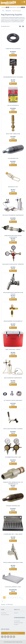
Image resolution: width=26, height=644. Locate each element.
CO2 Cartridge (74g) (13, 158)
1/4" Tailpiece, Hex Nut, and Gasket (13, 400)
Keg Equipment (8, 11)
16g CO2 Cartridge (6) (13, 105)
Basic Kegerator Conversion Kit (13, 378)
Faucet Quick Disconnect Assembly (13, 429)
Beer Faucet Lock (13, 187)
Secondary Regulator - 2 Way (13, 457)
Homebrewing (8, 3)
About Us (17, 610)
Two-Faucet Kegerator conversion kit (13, 215)
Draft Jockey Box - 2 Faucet (13, 349)
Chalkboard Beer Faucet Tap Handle (13, 77)
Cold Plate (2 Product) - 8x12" (13, 587)
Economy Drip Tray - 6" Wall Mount (13, 534)
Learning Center (17, 621)
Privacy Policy (4, 613)
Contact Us (16, 613)
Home (3, 11)
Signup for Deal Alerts (13, 633)
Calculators (16, 624)
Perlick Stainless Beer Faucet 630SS (13, 562)
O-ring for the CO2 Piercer (13, 49)
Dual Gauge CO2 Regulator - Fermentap (13, 264)
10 (2, 601)
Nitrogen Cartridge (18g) (13, 506)
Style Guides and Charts (18, 623)
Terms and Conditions (5, 615)
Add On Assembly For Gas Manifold (13, 321)
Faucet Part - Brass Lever (13, 134)
